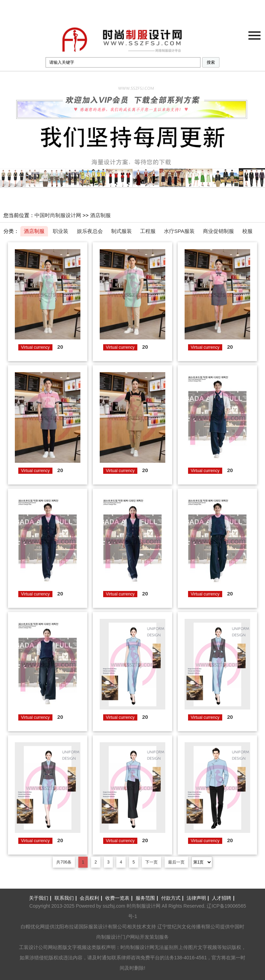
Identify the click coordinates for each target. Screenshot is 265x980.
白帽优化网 (33, 927)
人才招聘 (224, 898)
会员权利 (92, 898)
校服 (247, 231)
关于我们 (41, 898)
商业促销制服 (218, 231)
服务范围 (148, 898)
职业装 (61, 231)
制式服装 (121, 231)
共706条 (64, 862)
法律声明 (199, 898)
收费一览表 (120, 898)
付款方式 (173, 898)
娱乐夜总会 (90, 231)
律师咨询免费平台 (140, 958)
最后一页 (176, 862)
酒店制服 (100, 215)
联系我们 (67, 898)
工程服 (148, 231)
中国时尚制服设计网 (58, 215)
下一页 (151, 862)
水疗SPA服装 (179, 231)
